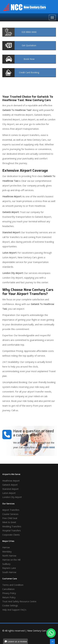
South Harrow (9, 572)
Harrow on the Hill (11, 560)
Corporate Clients (11, 535)
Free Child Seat (10, 518)
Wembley (7, 552)
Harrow (6, 547)
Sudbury (6, 564)
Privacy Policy (9, 593)
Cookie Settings (10, 605)
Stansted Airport (10, 489)
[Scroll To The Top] (52, 642)
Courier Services (10, 514)
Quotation (29, 45)
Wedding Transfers (12, 526)
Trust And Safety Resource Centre (19, 601)
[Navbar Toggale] (52, 17)
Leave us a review (16, 641)
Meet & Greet (9, 522)
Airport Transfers (11, 510)
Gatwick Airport (10, 485)
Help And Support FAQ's (14, 610)
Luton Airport (9, 493)
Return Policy (9, 597)
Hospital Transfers (12, 530)
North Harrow (9, 556)
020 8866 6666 (46, 447)
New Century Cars (37, 631)
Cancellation (8, 589)
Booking (29, 72)
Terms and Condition (13, 585)
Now (29, 59)
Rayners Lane (9, 568)
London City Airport (12, 497)
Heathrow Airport (11, 481)
